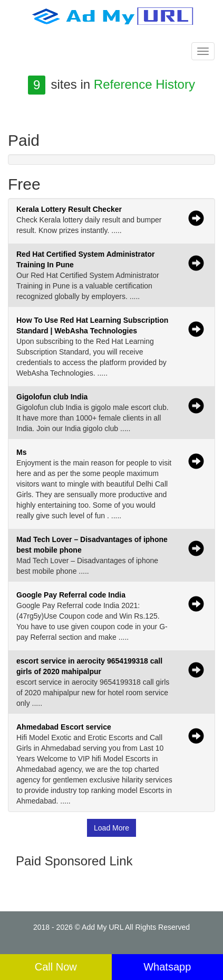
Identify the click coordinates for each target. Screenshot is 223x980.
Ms (21, 452)
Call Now (56, 967)
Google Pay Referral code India (71, 595)
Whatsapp (167, 967)
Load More (111, 828)
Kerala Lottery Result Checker (69, 209)
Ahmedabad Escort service (64, 727)
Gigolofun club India (52, 397)
